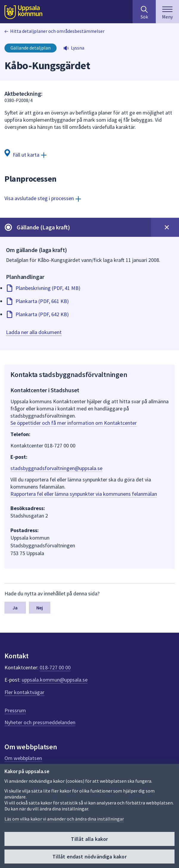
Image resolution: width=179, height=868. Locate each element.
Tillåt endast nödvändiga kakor (89, 857)
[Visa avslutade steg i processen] (43, 198)
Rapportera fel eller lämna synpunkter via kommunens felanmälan (84, 494)
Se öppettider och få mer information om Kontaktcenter (74, 423)
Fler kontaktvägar (24, 692)
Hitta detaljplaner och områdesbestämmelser (57, 31)
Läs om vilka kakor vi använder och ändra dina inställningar (64, 819)
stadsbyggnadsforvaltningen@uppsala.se (56, 468)
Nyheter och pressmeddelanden (40, 722)
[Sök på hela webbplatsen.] (144, 12)
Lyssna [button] (78, 48)
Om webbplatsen (23, 758)
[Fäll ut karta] (25, 154)
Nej (40, 608)
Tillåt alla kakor (89, 839)
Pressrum (15, 710)
